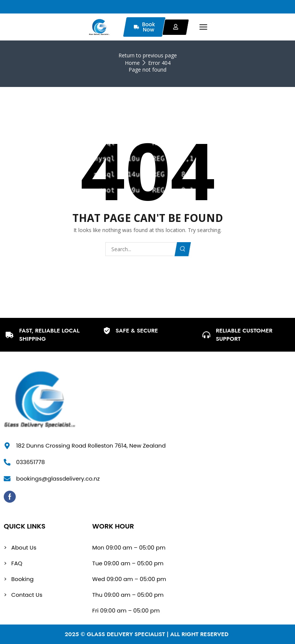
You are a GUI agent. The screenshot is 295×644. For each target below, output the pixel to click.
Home (132, 63)
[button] (203, 27)
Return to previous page (148, 55)
